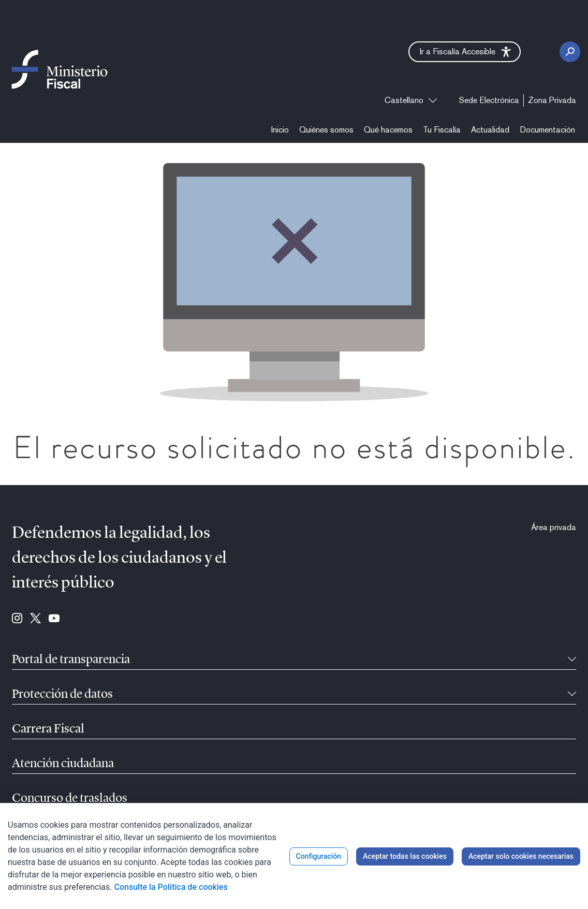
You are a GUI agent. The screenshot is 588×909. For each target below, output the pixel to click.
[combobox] (411, 100)
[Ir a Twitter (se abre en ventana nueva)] (35, 619)
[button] (465, 52)
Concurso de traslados (70, 799)
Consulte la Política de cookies (171, 887)
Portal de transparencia (71, 660)
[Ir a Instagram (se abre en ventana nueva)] (17, 619)
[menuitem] (489, 100)
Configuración (319, 856)
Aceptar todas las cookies (405, 856)
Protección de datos (62, 695)
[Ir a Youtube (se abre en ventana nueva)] (54, 619)
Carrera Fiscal (48, 729)
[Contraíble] (572, 660)
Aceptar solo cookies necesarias (521, 856)
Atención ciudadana (63, 764)
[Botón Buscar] (570, 52)
